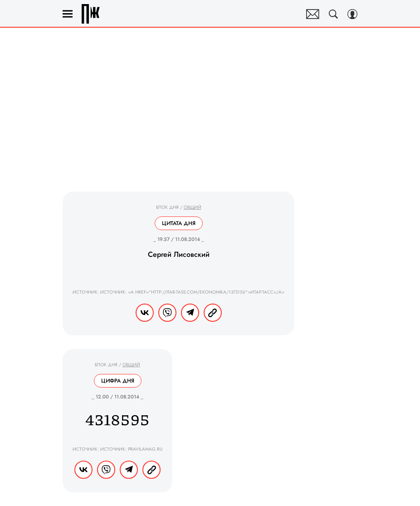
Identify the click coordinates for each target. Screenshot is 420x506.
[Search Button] (333, 14)
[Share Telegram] (190, 313)
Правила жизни (91, 14)
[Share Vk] (145, 313)
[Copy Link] (213, 313)
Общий (193, 207)
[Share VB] (167, 313)
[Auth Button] (352, 14)
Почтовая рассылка (313, 14)
